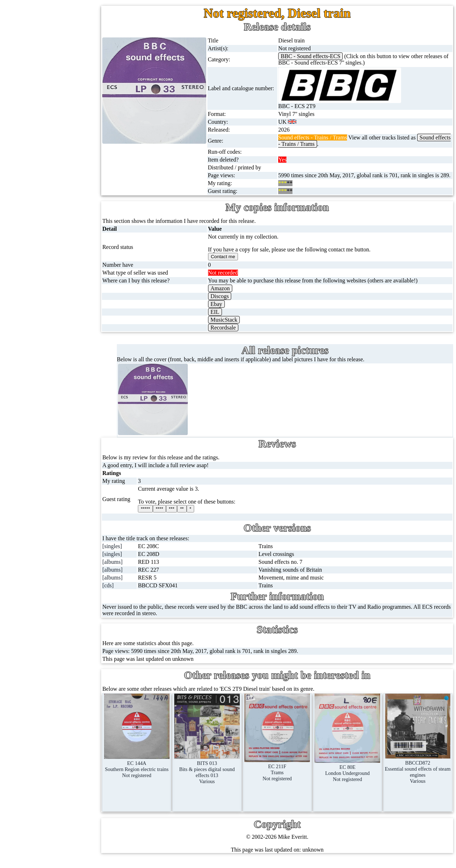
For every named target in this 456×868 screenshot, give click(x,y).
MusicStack (235, 326)
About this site (68, 604)
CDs (36, 213)
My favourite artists (73, 570)
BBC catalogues (63, 475)
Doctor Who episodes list (74, 527)
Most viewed (66, 639)
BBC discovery (62, 424)
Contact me (64, 656)
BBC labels (58, 441)
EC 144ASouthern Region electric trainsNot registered (151, 770)
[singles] (128, 553)
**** (174, 515)
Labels (59, 587)
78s (35, 127)
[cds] (124, 592)
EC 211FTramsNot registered (285, 773)
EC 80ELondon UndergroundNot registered (352, 773)
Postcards (42, 298)
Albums (40, 178)
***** (160, 515)
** (196, 515)
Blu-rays (41, 264)
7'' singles (42, 59)
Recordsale (234, 334)
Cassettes (42, 196)
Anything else (47, 384)
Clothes (40, 367)
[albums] (128, 568)
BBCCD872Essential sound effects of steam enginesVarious (419, 772)
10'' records (44, 144)
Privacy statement (71, 707)
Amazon (231, 295)
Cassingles (43, 93)
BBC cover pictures (67, 458)
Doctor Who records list (72, 509)
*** (186, 515)
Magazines (43, 333)
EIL (226, 318)
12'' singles (43, 76)
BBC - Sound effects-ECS (318, 56)
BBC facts (57, 492)
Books (38, 350)
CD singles (44, 110)
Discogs (230, 303)
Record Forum (68, 621)
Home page (44, 42)
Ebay (227, 310)
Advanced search (71, 690)
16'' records (44, 161)
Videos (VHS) (47, 230)
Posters (39, 315)
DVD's (39, 247)
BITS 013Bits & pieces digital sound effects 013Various (218, 773)
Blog (56, 673)
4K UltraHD (45, 281)
